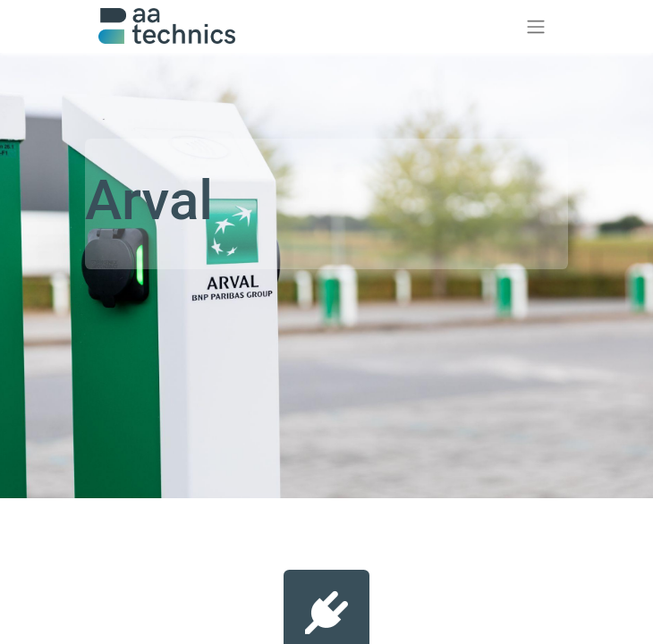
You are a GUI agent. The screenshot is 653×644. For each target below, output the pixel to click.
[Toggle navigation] (536, 26)
